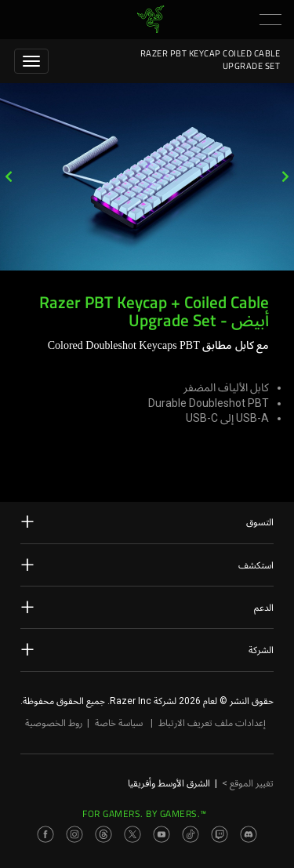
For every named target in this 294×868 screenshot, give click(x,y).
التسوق (147, 521)
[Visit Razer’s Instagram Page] (74, 834)
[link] (150, 19)
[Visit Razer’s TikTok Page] (191, 834)
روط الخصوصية (54, 723)
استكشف (147, 565)
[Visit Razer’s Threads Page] (103, 834)
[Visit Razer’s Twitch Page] (220, 834)
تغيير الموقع (248, 783)
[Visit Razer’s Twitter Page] (132, 834)
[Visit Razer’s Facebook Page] (45, 834)
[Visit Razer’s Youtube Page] (162, 834)
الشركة (147, 649)
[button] (270, 20)
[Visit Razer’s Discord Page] (249, 834)
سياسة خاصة (119, 723)
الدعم (147, 607)
